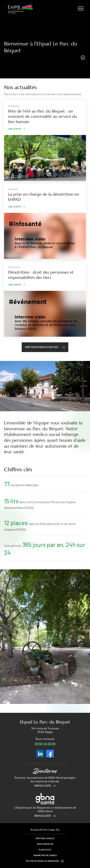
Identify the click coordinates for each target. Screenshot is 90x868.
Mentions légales (45, 838)
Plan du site (45, 850)
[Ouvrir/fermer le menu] (81, 8)
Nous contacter (45, 844)
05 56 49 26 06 (45, 744)
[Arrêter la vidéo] (83, 58)
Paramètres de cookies (45, 855)
